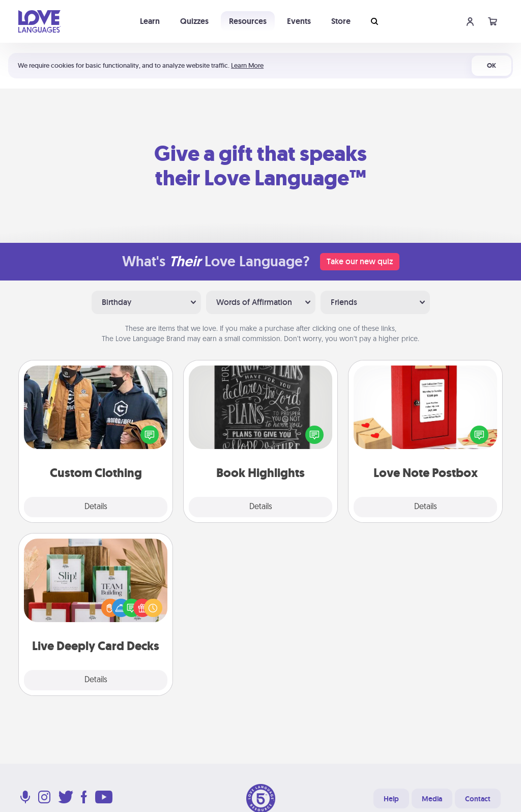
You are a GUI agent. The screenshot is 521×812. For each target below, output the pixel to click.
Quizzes (194, 21)
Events (299, 21)
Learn (150, 21)
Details (96, 507)
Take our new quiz (360, 261)
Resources (248, 21)
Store (341, 21)
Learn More (247, 65)
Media (432, 799)
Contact (478, 799)
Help (391, 799)
